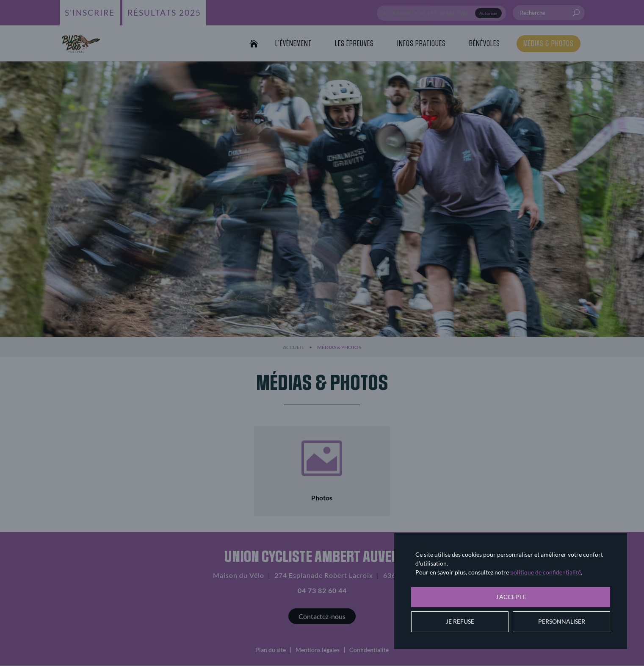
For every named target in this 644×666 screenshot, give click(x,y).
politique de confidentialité (546, 572)
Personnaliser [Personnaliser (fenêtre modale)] (562, 621)
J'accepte (511, 597)
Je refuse (460, 621)
